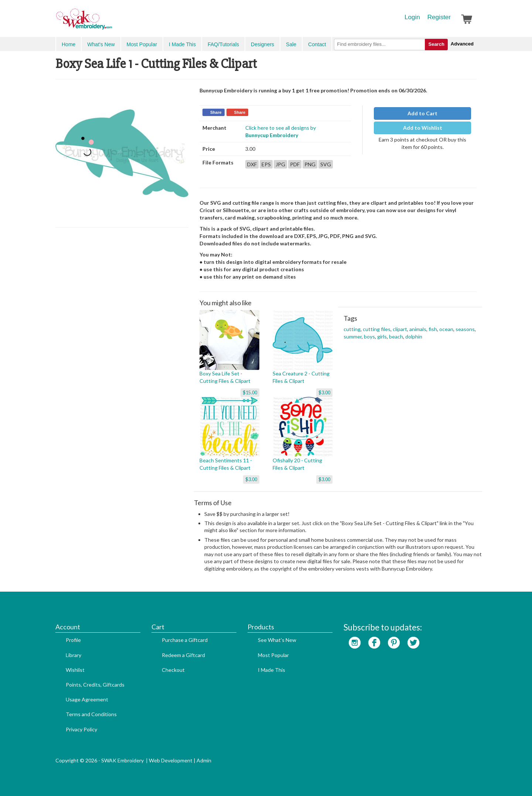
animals (418, 329)
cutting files (377, 329)
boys (369, 336)
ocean (446, 329)
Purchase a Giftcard (185, 640)
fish (433, 329)
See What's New (277, 640)
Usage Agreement (87, 699)
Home (69, 44)
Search (436, 44)
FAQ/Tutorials (223, 44)
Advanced (462, 44)
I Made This (182, 44)
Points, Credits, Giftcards (95, 685)
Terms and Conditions (91, 714)
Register (439, 17)
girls (382, 336)
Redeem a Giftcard (183, 655)
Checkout (173, 670)
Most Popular (142, 44)
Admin (204, 760)
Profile (73, 640)
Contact (317, 44)
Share (216, 112)
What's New (101, 44)
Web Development (171, 760)
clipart (400, 329)
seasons (465, 329)
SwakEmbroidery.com (111, 22)
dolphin (414, 336)
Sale (291, 44)
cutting (352, 329)
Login (412, 17)
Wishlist (75, 670)
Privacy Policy (81, 729)
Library (74, 655)
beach (396, 336)
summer (353, 336)
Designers (262, 44)
